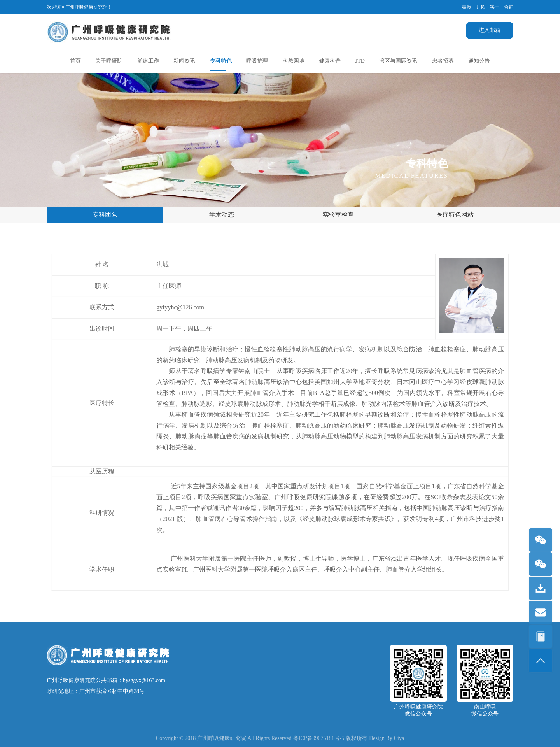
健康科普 (330, 61)
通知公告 (479, 61)
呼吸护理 (257, 61)
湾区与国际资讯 (398, 61)
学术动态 (222, 215)
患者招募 (443, 61)
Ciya (399, 738)
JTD (360, 61)
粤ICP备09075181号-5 (319, 738)
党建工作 (148, 61)
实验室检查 (338, 215)
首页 (75, 61)
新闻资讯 (184, 61)
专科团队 (105, 215)
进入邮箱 (490, 30)
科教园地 (294, 61)
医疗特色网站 (455, 215)
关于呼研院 (109, 61)
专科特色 (221, 61)
